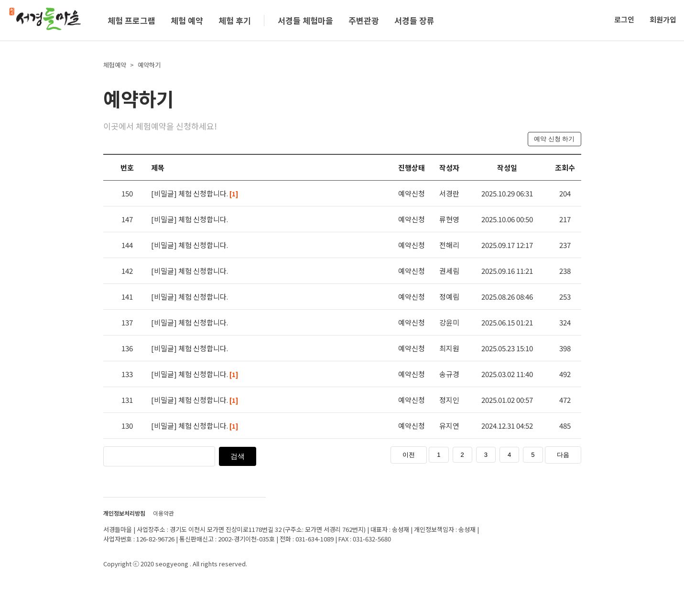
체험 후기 (235, 20)
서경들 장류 (414, 20)
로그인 (624, 19)
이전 (409, 455)
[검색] (180, 456)
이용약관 (163, 513)
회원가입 (663, 19)
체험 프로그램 (131, 20)
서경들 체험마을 (305, 20)
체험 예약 (187, 20)
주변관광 (364, 20)
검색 (238, 456)
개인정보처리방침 (124, 513)
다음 (563, 455)
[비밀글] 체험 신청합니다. (195, 193)
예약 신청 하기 (554, 139)
